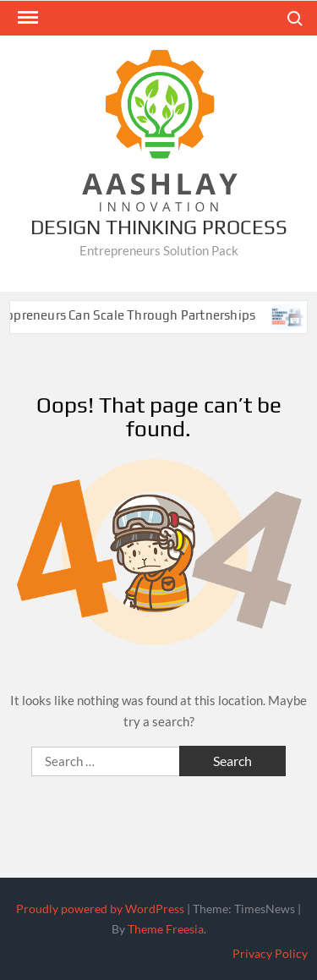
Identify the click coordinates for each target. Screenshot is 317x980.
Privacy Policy (270, 953)
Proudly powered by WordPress (100, 909)
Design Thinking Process (159, 227)
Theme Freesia (166, 929)
